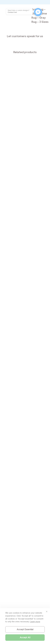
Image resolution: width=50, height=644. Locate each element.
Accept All (25, 637)
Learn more (35, 622)
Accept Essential (25, 629)
